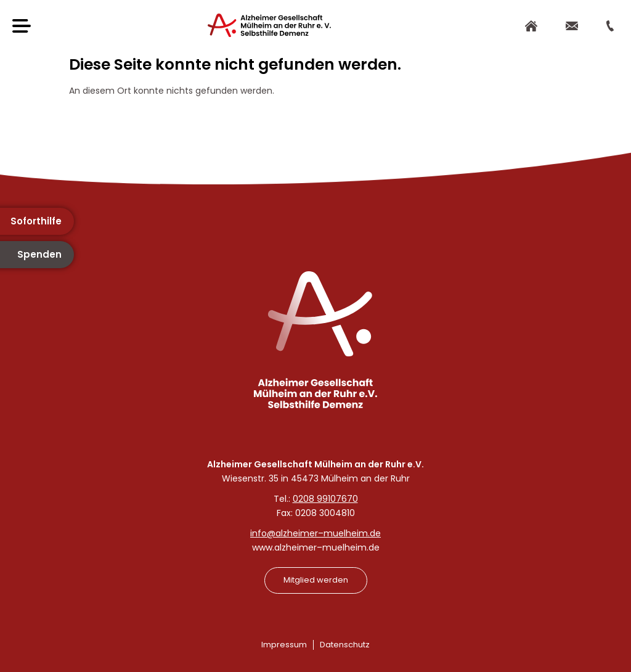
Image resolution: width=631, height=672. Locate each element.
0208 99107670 (325, 499)
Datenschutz (345, 645)
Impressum (284, 645)
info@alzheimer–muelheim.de (315, 533)
